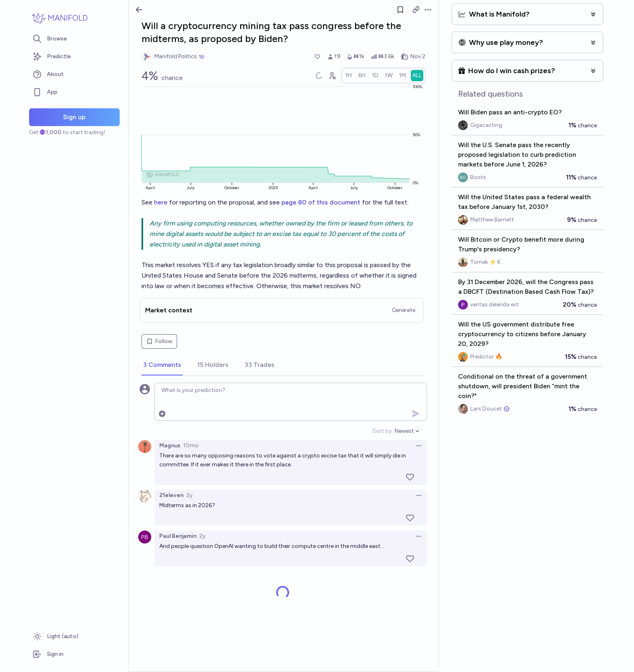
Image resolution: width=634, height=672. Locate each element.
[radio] (349, 76)
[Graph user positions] (332, 76)
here (162, 202)
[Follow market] (400, 10)
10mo (191, 446)
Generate (404, 310)
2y (189, 495)
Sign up (74, 117)
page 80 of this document (321, 202)
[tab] (162, 365)
